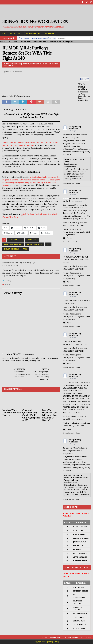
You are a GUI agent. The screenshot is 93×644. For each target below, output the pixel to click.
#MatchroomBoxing (71, 423)
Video (67, 282)
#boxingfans (68, 275)
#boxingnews (71, 151)
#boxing (68, 149)
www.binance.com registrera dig (17, 262)
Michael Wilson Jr (35, 244)
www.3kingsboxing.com (73, 419)
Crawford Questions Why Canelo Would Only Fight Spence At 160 (31, 415)
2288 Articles (28, 354)
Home (4, 33)
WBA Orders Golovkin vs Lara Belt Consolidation (30, 216)
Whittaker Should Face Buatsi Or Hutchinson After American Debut (76, 477)
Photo (67, 238)
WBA (25, 249)
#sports (76, 149)
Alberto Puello (15, 240)
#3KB (66, 154)
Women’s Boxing (33, 33)
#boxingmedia (79, 275)
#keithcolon (68, 135)
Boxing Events (16, 33)
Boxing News (32, 240)
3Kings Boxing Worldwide (75, 127)
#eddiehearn (85, 423)
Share (78, 183)
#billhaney (79, 425)
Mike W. (8, 72)
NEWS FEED (5, 41)
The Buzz (15, 41)
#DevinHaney (68, 425)
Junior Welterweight (13, 244)
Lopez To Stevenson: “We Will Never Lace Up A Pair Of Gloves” (50, 415)
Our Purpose (49, 33)
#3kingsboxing (84, 151)
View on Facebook (68, 183)
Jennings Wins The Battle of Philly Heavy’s (12, 412)
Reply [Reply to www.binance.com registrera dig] (7, 284)
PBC (48, 244)
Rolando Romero (12, 249)
